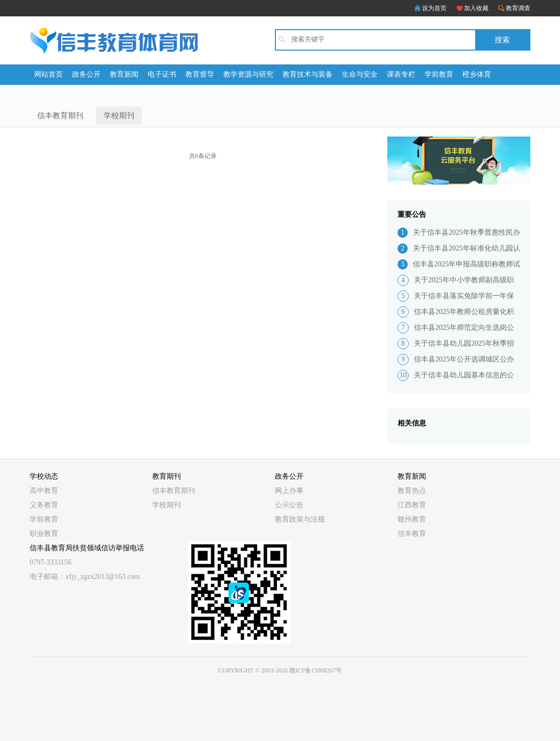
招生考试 (49, 95)
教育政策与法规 (300, 519)
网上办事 (289, 491)
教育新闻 (124, 74)
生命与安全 (360, 74)
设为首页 (434, 8)
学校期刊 (119, 116)
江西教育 (412, 505)
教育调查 (518, 8)
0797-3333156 (51, 562)
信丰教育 (412, 534)
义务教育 (44, 505)
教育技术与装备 (308, 74)
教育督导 (200, 74)
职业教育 (44, 534)
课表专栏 (401, 74)
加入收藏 (476, 8)
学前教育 (439, 74)
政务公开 (86, 74)
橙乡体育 (477, 74)
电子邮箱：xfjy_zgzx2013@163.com (85, 577)
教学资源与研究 (248, 74)
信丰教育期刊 (60, 116)
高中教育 (44, 491)
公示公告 (289, 505)
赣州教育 (412, 519)
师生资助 (86, 95)
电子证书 (162, 74)
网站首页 (49, 74)
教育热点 (412, 491)
